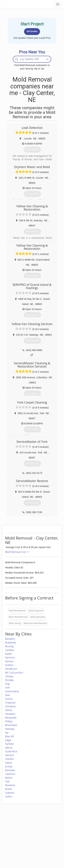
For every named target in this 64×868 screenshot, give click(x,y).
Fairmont (10, 658)
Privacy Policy (47, 829)
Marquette (11, 718)
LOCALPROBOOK (22, 4)
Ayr (7, 733)
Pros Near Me (11, 833)
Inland (8, 763)
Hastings (10, 729)
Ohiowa (9, 676)
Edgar (8, 740)
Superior (10, 793)
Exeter (9, 654)
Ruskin (9, 789)
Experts (23, 829)
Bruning (9, 646)
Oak (7, 781)
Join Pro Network (27, 825)
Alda (7, 695)
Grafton (9, 665)
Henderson (11, 669)
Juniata (9, 766)
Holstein (10, 759)
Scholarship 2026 (49, 825)
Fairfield (9, 744)
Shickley (9, 680)
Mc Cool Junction (14, 673)
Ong (7, 684)
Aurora (9, 699)
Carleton (10, 650)
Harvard (9, 755)
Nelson (9, 778)
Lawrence (10, 774)
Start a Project (11, 837)
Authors (44, 833)
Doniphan (10, 706)
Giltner (9, 710)
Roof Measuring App (29, 833)
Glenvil (9, 748)
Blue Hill (9, 736)
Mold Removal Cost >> (17, 552)
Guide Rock (11, 751)
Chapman (10, 703)
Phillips (9, 721)
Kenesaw (10, 770)
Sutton (9, 796)
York (8, 688)
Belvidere (10, 639)
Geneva (9, 661)
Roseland (10, 785)
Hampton (10, 714)
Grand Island (12, 691)
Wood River (11, 725)
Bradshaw (10, 643)
